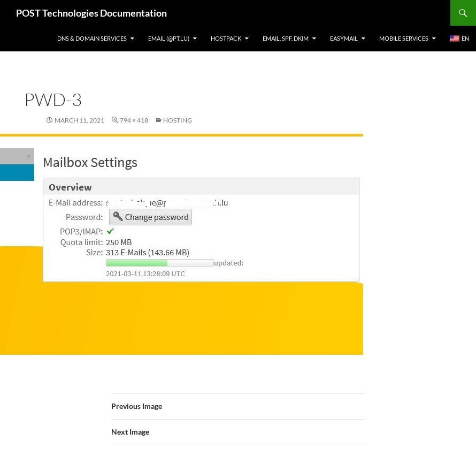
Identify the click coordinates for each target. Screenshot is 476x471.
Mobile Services (404, 38)
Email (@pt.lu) (169, 38)
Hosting (178, 120)
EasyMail (344, 38)
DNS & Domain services (92, 38)
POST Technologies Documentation (91, 13)
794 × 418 (134, 120)
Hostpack (226, 38)
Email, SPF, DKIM (286, 38)
